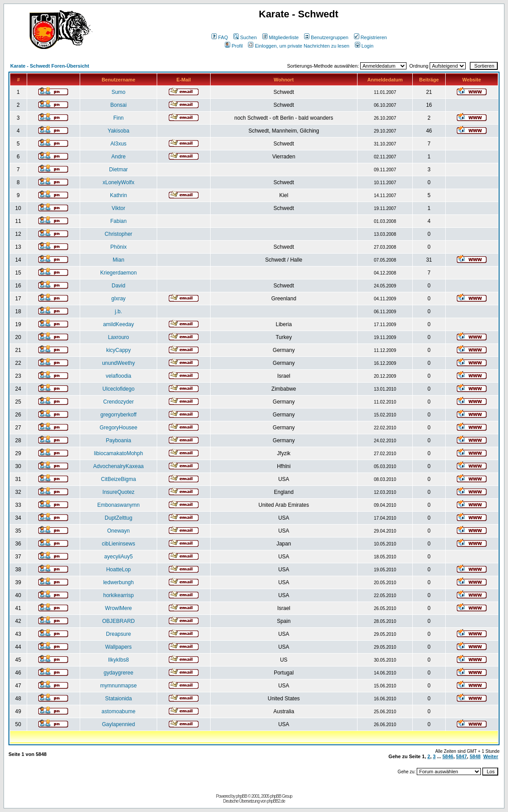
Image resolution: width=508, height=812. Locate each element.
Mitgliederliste (280, 37)
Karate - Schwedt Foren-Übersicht (50, 66)
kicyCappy (118, 350)
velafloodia (118, 376)
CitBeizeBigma (119, 479)
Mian (118, 260)
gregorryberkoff (118, 415)
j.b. (118, 311)
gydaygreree (119, 673)
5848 (475, 756)
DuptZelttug (118, 518)
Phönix (119, 247)
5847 (461, 756)
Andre (118, 157)
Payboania (119, 440)
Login (364, 46)
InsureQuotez (118, 492)
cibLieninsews (119, 544)
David (119, 286)
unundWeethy (118, 363)
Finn (118, 118)
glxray (118, 299)
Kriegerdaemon (118, 273)
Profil (234, 46)
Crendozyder (119, 402)
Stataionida (118, 699)
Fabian (119, 221)
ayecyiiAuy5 (118, 557)
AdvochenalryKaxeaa (118, 466)
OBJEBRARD (118, 621)
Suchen (245, 37)
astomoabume (118, 711)
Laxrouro (118, 337)
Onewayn (119, 531)
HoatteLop (118, 570)
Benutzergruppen (326, 37)
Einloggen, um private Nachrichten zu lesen (299, 46)
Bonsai (119, 105)
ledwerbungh (119, 582)
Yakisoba (118, 131)
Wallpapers (118, 647)
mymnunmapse (118, 686)
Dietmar (118, 170)
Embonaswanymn (118, 505)
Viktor (118, 208)
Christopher (118, 234)
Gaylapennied (118, 724)
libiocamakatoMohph (118, 453)
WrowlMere (118, 608)
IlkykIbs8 (119, 660)
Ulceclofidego (118, 389)
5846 (448, 756)
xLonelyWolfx (118, 182)
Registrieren (370, 37)
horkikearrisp (119, 595)
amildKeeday (118, 324)
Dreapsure (118, 634)
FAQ (220, 37)
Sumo (118, 92)
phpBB (242, 796)
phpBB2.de (276, 801)
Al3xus (118, 144)
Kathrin (118, 195)
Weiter (491, 756)
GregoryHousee (119, 428)
